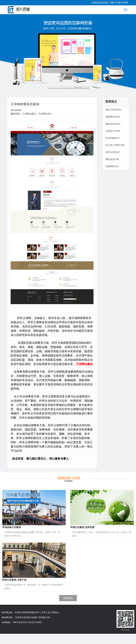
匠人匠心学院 (115, 145)
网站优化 (112, 159)
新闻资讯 (113, 117)
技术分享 (113, 152)
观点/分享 (113, 110)
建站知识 (113, 124)
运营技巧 (113, 131)
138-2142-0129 (119, 3)
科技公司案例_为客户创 (14, 580)
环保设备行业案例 (12, 527)
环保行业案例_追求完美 (82, 527)
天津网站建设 (29, 114)
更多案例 (68, 598)
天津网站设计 (45, 114)
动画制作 (112, 166)
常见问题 (113, 138)
